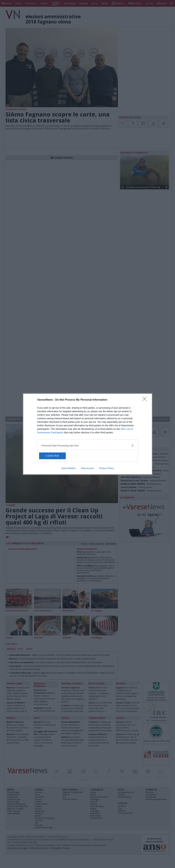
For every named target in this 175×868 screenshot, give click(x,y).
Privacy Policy (106, 468)
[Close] (146, 400)
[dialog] (88, 434)
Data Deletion (69, 468)
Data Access (87, 468)
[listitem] (88, 445)
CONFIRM (55, 456)
